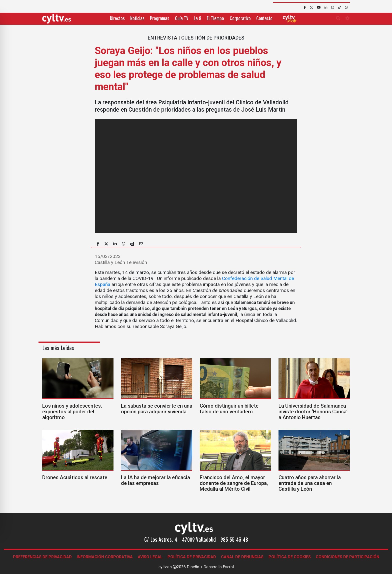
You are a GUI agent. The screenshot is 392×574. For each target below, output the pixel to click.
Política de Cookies (290, 557)
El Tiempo (215, 19)
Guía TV (182, 19)
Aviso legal (150, 557)
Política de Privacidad (192, 557)
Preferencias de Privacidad (42, 557)
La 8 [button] (197, 19)
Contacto (264, 19)
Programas (160, 19)
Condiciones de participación (347, 557)
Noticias (137, 19)
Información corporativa (105, 557)
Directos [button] (117, 19)
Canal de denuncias (242, 557)
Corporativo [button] (240, 19)
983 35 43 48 (234, 540)
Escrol (228, 567)
